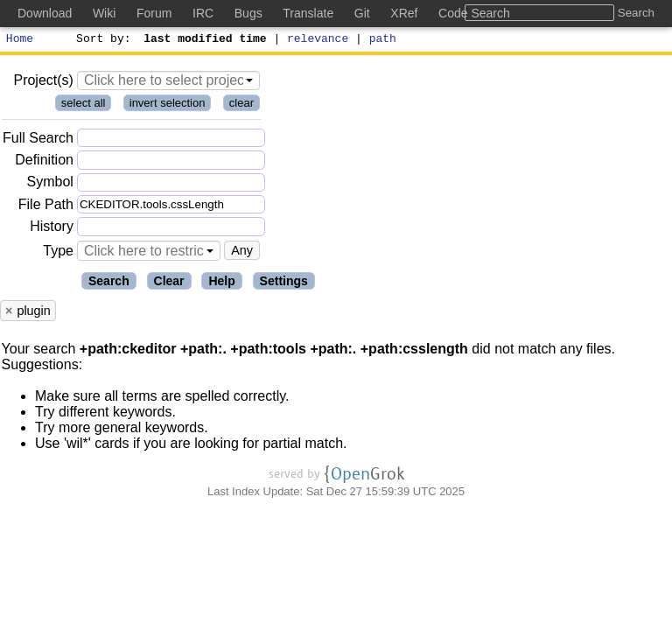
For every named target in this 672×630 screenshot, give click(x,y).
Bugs (248, 13)
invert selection (168, 105)
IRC (203, 13)
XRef (404, 13)
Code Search (474, 13)
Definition (44, 162)
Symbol (50, 185)
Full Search (38, 140)
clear (241, 105)
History (52, 229)
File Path (46, 207)
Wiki (104, 13)
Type (58, 253)
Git (362, 13)
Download (45, 13)
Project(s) (43, 83)
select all (84, 105)
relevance (318, 40)
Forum (154, 13)
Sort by (101, 40)
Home (20, 40)
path (383, 40)
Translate (308, 13)
